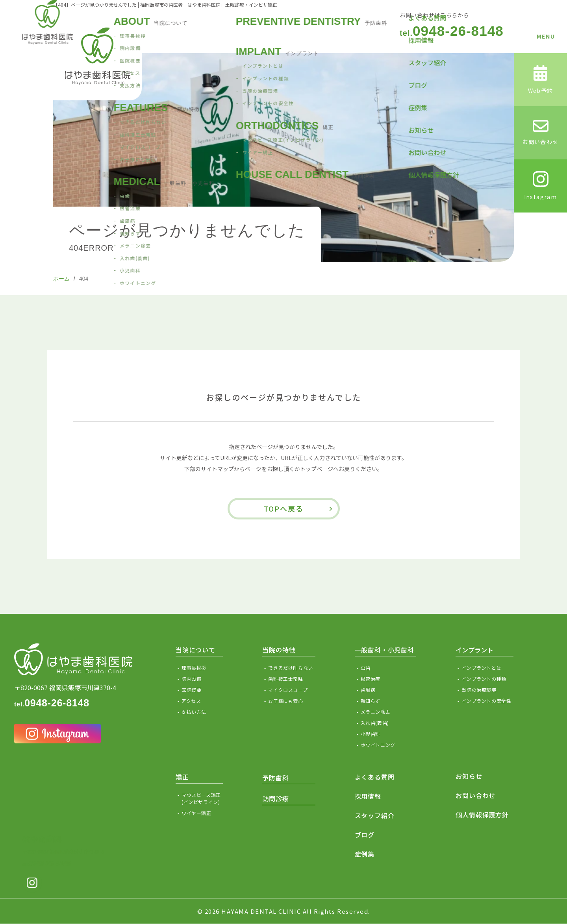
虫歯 (366, 668)
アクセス (191, 701)
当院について (195, 650)
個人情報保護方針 (482, 815)
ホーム (61, 279)
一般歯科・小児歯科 (384, 650)
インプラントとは (481, 668)
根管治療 (371, 679)
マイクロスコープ (288, 690)
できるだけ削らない (290, 668)
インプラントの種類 (484, 679)
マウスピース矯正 (202, 798)
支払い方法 (194, 712)
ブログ (365, 835)
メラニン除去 (376, 712)
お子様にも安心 (285, 701)
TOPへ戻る (284, 508)
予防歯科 (275, 778)
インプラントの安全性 (486, 701)
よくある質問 (375, 777)
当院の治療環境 (479, 690)
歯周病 (368, 690)
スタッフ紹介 (375, 815)
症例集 (365, 854)
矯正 (182, 777)
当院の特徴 (279, 650)
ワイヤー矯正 (196, 813)
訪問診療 (275, 798)
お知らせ (469, 776)
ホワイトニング (378, 745)
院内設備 (191, 679)
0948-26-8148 (452, 31)
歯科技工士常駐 (285, 679)
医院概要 (191, 690)
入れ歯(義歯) (375, 723)
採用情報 (368, 796)
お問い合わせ (475, 795)
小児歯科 (371, 734)
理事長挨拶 (194, 668)
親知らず (371, 701)
